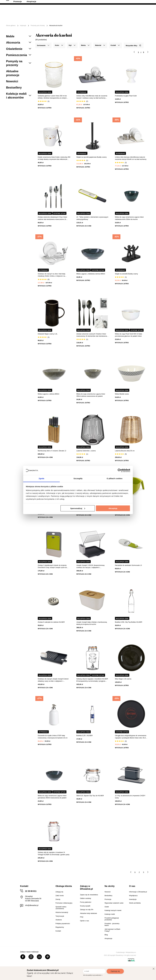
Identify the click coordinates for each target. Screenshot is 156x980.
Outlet (25, 22)
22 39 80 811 (146, 2)
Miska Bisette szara (122, 394)
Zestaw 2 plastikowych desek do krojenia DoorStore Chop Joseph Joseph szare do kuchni (52, 566)
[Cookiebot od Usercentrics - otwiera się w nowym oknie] (119, 470)
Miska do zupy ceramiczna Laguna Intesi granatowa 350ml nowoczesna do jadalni (52, 797)
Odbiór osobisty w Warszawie (40, 2)
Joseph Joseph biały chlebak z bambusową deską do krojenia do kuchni (92, 623)
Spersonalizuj (78, 508)
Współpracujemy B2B (85, 2)
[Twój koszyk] (146, 10)
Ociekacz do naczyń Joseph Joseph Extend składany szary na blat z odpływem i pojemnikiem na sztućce (53, 680)
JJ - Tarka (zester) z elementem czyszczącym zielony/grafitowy (92, 218)
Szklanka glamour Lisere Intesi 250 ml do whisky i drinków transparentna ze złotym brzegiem (52, 97)
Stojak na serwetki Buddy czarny (126, 274)
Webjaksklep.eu (131, 952)
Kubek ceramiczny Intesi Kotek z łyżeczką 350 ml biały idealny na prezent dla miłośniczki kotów (54, 158)
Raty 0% (64, 2)
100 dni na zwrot (13, 2)
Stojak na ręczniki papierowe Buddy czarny (92, 157)
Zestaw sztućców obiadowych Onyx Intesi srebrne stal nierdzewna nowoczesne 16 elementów (52, 218)
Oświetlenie (137, 18)
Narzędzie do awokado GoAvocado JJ (128, 565)
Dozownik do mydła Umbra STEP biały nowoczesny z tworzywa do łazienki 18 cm (53, 737)
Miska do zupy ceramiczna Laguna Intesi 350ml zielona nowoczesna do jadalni (91, 395)
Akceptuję (113, 508)
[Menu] (14, 20)
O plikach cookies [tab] (115, 478)
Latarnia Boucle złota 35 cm (125, 451)
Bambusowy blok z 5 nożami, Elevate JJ (52, 451)
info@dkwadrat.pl (32, 905)
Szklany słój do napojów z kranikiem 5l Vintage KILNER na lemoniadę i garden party (54, 853)
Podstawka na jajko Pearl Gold (126, 96)
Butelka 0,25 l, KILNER (85, 736)
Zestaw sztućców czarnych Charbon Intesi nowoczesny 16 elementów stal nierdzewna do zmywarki (92, 335)
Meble (25, 18)
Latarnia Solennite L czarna (86, 451)
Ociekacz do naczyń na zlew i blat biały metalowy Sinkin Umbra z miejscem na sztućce (51, 275)
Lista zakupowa (138, 9)
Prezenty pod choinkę (38, 26)
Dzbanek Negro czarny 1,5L (48, 334)
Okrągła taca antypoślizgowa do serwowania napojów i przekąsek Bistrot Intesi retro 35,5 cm (131, 737)
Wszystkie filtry (133, 45)
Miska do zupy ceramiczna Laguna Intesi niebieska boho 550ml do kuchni (129, 218)
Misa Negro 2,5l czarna (123, 679)
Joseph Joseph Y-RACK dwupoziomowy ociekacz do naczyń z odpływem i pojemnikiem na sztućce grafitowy (90, 566)
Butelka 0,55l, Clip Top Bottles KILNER (129, 622)
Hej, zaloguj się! (126, 11)
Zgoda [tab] (41, 478)
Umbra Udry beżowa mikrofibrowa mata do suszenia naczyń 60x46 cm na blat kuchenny (131, 158)
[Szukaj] (101, 11)
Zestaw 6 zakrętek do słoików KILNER (51, 622)
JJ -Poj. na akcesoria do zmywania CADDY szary (130, 797)
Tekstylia (123, 18)
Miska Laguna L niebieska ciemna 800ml (91, 274)
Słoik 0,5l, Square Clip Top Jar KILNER (90, 796)
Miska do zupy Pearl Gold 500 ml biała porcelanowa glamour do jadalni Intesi (128, 335)
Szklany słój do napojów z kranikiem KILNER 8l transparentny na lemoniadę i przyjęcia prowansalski (92, 680)
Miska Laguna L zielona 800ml (48, 394)
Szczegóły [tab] (78, 478)
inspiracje (23, 26)
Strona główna (11, 26)
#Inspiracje (50, 22)
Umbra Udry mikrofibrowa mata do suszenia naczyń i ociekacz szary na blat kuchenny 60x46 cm (92, 97)
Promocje (37, 22)
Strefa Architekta (109, 2)
